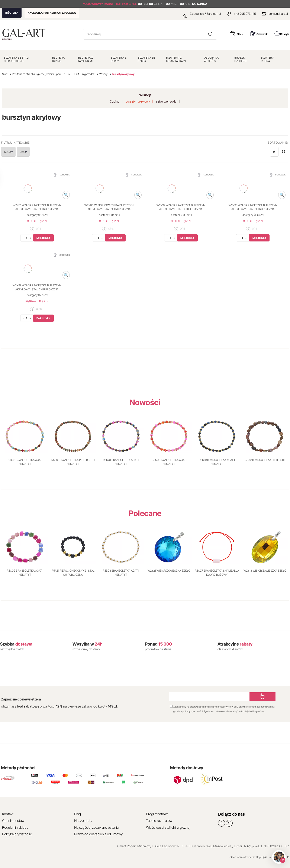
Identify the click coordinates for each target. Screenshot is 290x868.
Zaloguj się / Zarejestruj (202, 14)
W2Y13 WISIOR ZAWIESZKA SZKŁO (265, 571)
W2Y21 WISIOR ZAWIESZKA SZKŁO (169, 571)
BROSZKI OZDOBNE (241, 59)
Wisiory (145, 95)
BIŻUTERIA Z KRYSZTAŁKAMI (176, 59)
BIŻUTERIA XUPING (58, 59)
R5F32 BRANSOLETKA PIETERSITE (265, 460)
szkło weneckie (166, 101)
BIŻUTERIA (12, 13)
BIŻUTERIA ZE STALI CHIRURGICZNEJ (16, 59)
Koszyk (282, 34)
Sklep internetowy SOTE (244, 857)
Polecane (145, 513)
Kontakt (8, 814)
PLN (240, 34)
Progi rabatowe (157, 814)
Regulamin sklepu (15, 827)
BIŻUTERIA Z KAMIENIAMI (85, 59)
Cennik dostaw (13, 821)
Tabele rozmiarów (159, 821)
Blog (78, 814)
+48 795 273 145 (245, 14)
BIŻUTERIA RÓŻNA (268, 59)
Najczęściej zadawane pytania (96, 827)
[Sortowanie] (274, 152)
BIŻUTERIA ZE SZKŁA (146, 59)
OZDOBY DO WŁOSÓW (212, 59)
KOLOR (13, 152)
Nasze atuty (83, 821)
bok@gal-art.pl (278, 14)
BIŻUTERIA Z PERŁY (119, 59)
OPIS (36, 229)
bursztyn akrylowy (138, 101)
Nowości (145, 402)
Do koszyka (43, 238)
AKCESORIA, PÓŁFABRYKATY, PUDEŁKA (52, 13)
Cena (36, 152)
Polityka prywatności (17, 834)
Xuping (115, 101)
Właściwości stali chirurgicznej (168, 827)
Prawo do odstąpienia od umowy (98, 834)
